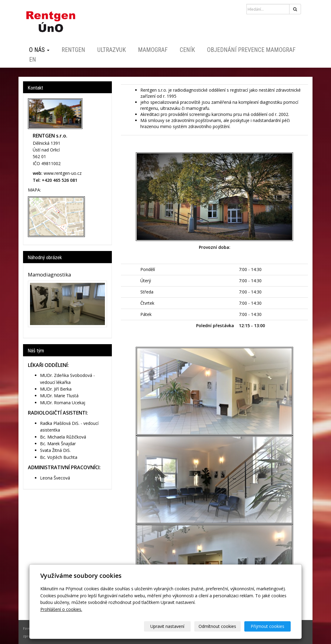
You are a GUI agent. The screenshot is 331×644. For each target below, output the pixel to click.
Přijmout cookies (267, 626)
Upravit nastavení (168, 626)
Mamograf (153, 50)
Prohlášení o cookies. (61, 609)
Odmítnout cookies (218, 626)
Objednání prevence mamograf (251, 50)
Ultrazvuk (112, 50)
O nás (39, 50)
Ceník (187, 50)
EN (33, 59)
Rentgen (73, 50)
